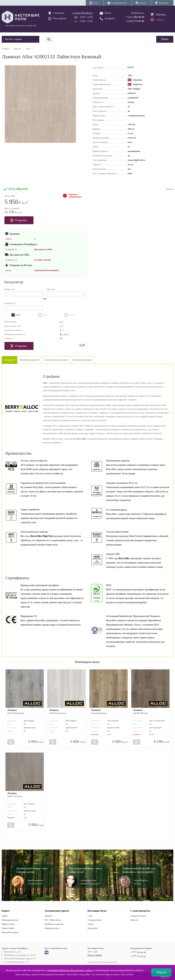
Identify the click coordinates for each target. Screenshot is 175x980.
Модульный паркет (10, 932)
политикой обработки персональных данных (70, 970)
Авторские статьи (138, 916)
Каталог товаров (95, 955)
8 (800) (135, 21)
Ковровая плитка (52, 928)
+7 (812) (135, 17)
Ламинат (48, 916)
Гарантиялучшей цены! (75, 196)
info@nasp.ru (138, 13)
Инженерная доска (10, 920)
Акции (160, 20)
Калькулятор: (14, 282)
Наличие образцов (82, 360)
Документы (92, 928)
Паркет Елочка (8, 924)
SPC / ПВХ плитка (53, 920)
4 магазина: (59, 13)
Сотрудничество (95, 920)
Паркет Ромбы (8, 928)
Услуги (91, 924)
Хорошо (161, 972)
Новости (134, 920)
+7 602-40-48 (138, 952)
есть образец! (18, 189)
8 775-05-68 (139, 957)
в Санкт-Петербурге (82, 13)
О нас (90, 916)
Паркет (5, 916)
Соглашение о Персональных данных (102, 962)
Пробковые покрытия (54, 924)
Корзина (161, 14)
